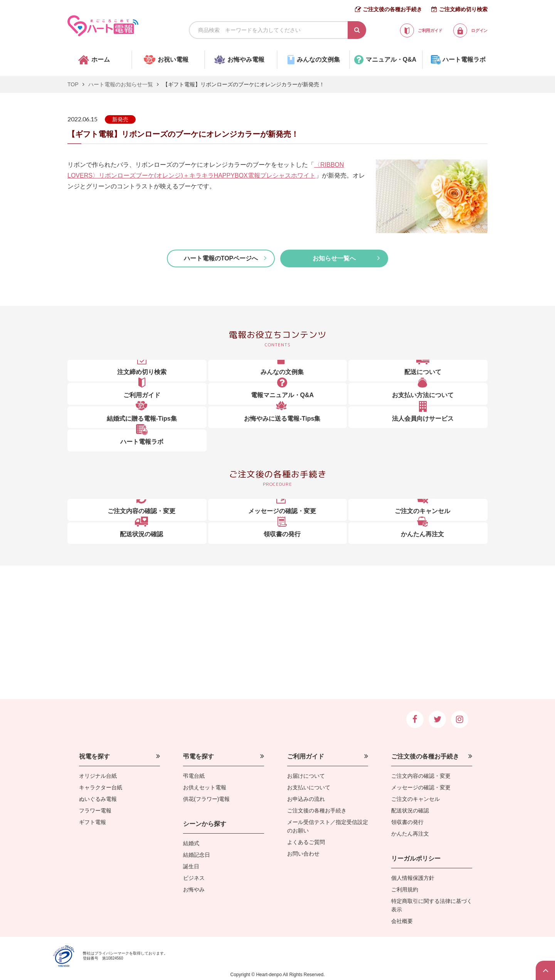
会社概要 (402, 921)
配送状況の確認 (410, 811)
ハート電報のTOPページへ (221, 258)
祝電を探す (94, 756)
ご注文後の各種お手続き (392, 9)
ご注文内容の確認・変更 (421, 776)
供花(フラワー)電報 (206, 799)
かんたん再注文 (410, 834)
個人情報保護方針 (413, 878)
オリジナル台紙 (98, 776)
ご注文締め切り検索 (463, 9)
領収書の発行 (407, 822)
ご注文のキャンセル (415, 799)
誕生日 (191, 866)
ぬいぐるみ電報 (98, 799)
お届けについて (306, 776)
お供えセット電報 (205, 787)
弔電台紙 (194, 776)
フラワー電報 (95, 811)
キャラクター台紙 (101, 787)
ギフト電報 (92, 822)
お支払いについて (309, 787)
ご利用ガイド (306, 756)
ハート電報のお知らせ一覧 (121, 84)
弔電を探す (198, 756)
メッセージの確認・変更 (421, 787)
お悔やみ (194, 889)
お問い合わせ (303, 854)
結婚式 (191, 843)
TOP (73, 84)
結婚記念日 (197, 855)
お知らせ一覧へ (334, 258)
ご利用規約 (405, 889)
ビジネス (194, 878)
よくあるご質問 (306, 842)
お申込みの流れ (306, 799)
